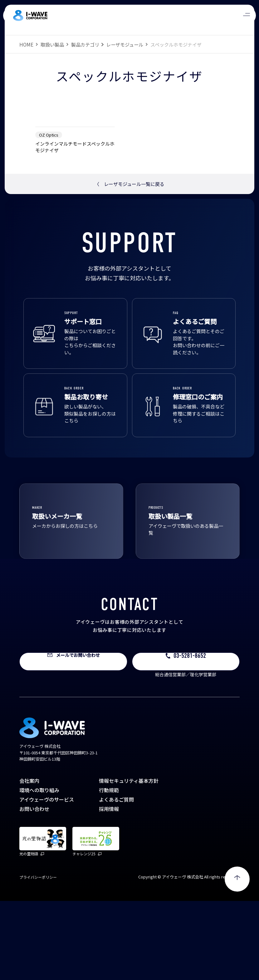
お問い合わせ (34, 888)
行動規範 (109, 869)
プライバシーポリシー (38, 956)
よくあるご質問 (116, 878)
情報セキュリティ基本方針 (129, 860)
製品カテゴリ (85, 44)
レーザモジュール (125, 44)
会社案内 (29, 860)
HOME (26, 44)
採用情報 (109, 888)
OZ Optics (49, 214)
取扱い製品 (52, 44)
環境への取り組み (39, 869)
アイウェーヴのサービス (47, 878)
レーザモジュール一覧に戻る (129, 263)
